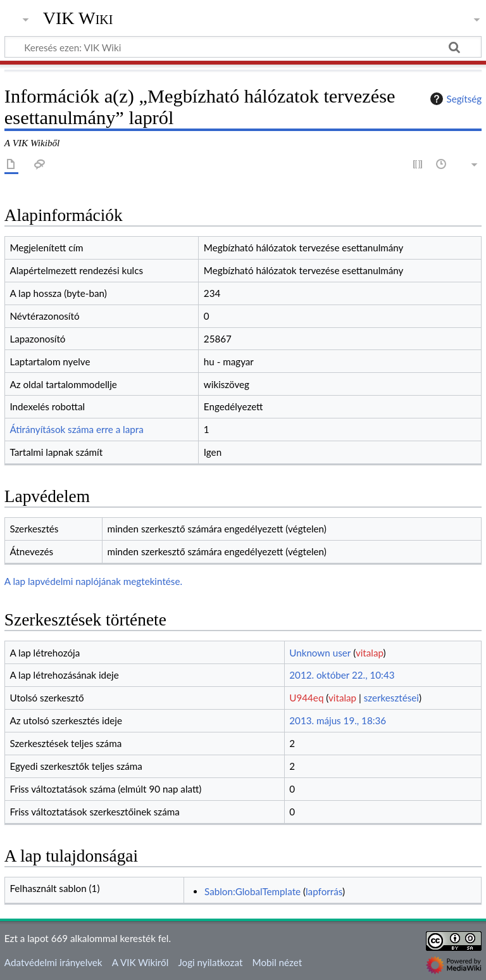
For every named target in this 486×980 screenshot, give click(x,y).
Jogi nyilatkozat (210, 962)
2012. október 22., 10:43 (342, 675)
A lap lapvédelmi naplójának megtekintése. (93, 581)
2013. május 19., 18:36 (338, 720)
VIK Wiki (78, 18)
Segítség (454, 99)
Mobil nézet (277, 962)
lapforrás (324, 891)
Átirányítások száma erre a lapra (76, 429)
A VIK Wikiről (140, 962)
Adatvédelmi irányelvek (53, 962)
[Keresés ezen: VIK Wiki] (243, 47)
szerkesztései (391, 698)
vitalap (370, 653)
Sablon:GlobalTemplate (252, 891)
